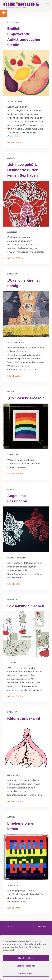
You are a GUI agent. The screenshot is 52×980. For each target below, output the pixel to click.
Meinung (12, 392)
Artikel (11, 158)
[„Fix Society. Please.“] (26, 426)
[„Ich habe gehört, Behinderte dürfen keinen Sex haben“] (26, 204)
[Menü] (47, 5)
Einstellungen (26, 973)
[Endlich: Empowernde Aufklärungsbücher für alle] (26, 73)
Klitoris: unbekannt (24, 718)
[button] (4, 13)
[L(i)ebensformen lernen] (26, 857)
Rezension (13, 22)
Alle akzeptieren (26, 958)
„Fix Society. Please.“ (26, 398)
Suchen (42, 926)
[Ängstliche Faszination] (26, 529)
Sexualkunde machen (26, 606)
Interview (12, 274)
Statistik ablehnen (26, 966)
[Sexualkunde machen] (26, 634)
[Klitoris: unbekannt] (26, 747)
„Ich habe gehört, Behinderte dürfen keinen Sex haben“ (24, 170)
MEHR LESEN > (15, 143)
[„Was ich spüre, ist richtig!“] (26, 314)
